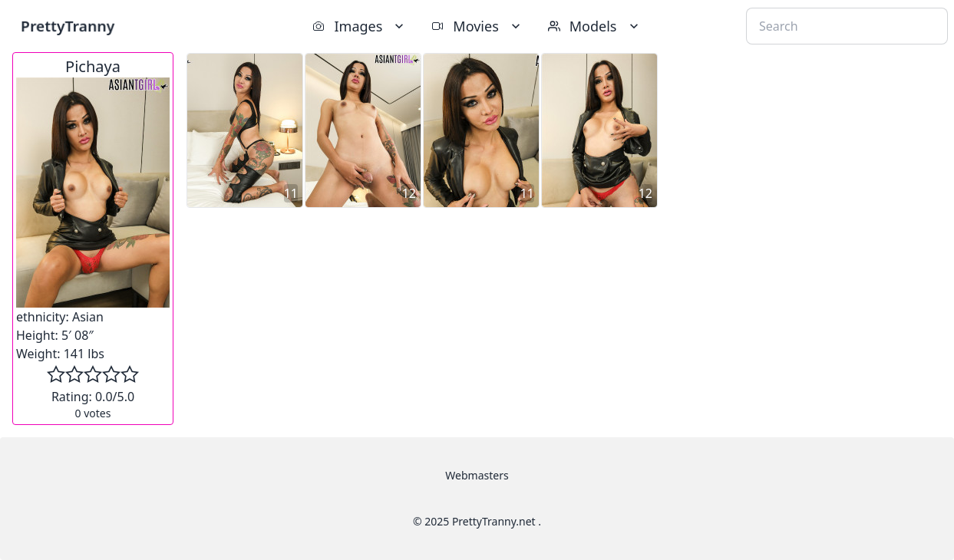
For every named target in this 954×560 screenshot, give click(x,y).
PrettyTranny (68, 26)
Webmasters (477, 475)
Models (595, 26)
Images (360, 26)
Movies (477, 26)
